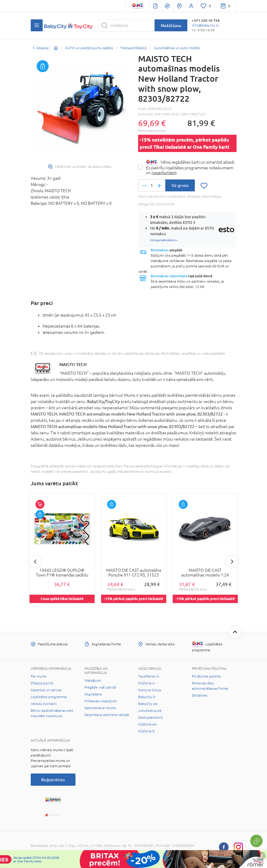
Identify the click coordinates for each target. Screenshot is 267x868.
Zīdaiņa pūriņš (42, 683)
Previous (35, 562)
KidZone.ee (147, 724)
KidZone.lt (146, 731)
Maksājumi (93, 681)
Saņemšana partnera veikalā (107, 715)
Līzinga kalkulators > (164, 240)
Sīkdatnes (200, 695)
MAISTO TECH (73, 364)
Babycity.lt (147, 697)
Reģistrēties (53, 780)
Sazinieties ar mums (100, 708)
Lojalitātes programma (49, 697)
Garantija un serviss (46, 690)
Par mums (38, 676)
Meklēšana (171, 25)
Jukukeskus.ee (150, 711)
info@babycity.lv (205, 25)
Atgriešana (93, 694)
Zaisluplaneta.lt (151, 717)
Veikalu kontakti (44, 704)
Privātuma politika (206, 676)
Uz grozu (180, 185)
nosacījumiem (164, 173)
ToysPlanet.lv (149, 676)
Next (232, 562)
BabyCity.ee (148, 704)
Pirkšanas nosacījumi (101, 701)
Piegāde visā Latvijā (100, 687)
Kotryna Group (150, 690)
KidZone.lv (147, 683)
